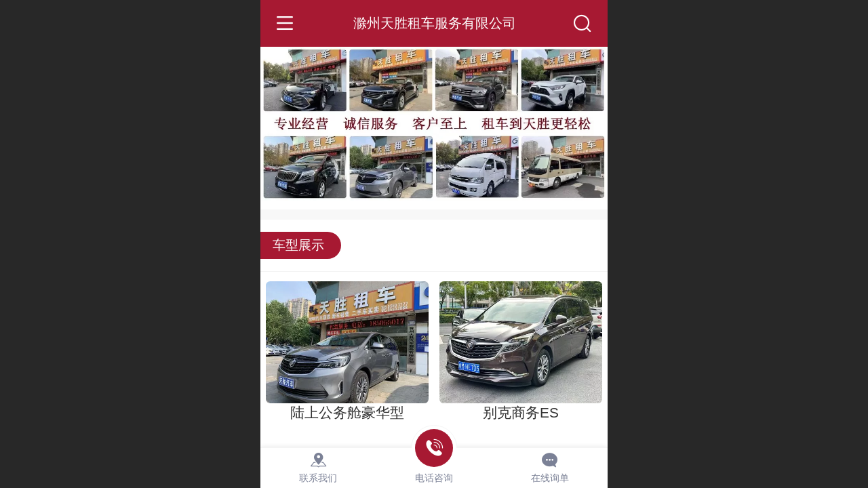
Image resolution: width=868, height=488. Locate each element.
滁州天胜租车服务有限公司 (435, 23)
